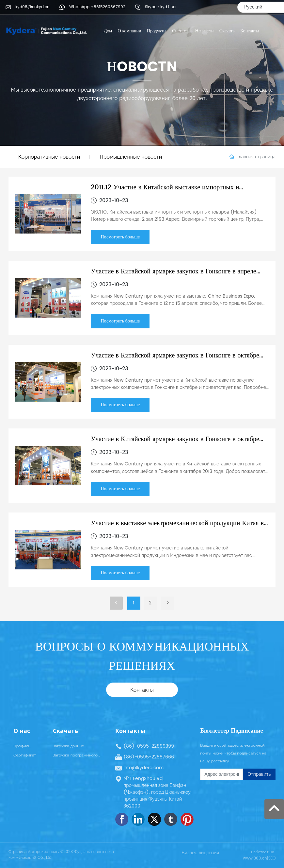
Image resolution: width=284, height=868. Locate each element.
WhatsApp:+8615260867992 (97, 7)
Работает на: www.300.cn (259, 855)
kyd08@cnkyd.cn (32, 7)
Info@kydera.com (143, 768)
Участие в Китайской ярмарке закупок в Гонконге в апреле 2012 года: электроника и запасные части (173, 276)
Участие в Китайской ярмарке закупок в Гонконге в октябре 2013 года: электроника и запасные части (175, 444)
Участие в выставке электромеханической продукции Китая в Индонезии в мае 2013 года (177, 528)
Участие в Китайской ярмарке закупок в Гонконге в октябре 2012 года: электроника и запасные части (175, 360)
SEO (272, 858)
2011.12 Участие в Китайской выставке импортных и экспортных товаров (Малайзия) (165, 192)
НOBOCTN (142, 67)
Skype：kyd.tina (160, 7)
